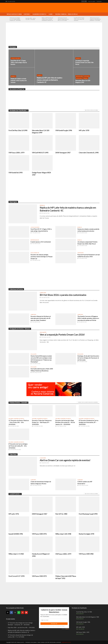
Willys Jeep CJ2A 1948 (63, 534)
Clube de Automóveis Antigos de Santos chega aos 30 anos (41, 483)
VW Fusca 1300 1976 (39, 534)
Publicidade (99, 1)
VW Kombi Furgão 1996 (64, 130)
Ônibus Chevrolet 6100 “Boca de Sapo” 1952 (66, 577)
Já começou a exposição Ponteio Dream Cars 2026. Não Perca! (84, 62)
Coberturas (43, 293)
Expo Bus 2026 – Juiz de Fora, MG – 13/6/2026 (31, 19)
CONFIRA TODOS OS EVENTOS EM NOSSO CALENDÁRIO (88, 402)
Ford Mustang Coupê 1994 (88, 514)
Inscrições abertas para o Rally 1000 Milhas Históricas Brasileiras (42, 370)
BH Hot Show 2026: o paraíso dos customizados (63, 295)
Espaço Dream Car (35, 253)
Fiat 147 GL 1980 (61, 514)
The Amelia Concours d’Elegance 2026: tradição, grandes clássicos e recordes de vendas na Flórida (88, 318)
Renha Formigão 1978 (86, 534)
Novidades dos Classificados (19, 110)
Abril (12, 419)
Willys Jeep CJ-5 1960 (16, 554)
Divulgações (43, 332)
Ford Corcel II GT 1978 (16, 576)
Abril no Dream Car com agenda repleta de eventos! (65, 460)
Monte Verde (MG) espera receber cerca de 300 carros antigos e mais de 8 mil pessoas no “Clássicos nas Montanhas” (41, 359)
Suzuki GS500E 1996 (16, 534)
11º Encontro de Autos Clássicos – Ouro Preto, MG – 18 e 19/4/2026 (19, 422)
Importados (79, 78)
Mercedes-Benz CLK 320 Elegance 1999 (83, 81)
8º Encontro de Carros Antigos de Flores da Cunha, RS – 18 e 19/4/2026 (18, 446)
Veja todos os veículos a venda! (91, 494)
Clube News (43, 458)
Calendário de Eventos (39, 14)
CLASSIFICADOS (15, 494)
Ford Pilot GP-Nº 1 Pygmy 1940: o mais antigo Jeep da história (79, 19)
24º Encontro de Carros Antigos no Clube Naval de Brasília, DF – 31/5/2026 (95, 19)
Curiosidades (81, 253)
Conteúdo (27, 14)
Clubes (51, 14)
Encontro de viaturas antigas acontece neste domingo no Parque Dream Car (41, 257)
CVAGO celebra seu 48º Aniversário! (85, 483)
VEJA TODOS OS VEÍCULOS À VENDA (91, 110)
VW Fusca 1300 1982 (86, 554)
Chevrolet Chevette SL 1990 (89, 153)
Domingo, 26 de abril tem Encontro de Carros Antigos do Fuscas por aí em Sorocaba (88, 358)
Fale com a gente (92, 1)
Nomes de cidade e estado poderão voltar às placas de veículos (19, 80)
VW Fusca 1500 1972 (39, 576)
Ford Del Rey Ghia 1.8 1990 (18, 130)
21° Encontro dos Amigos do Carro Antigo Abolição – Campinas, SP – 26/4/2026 (15, 19)
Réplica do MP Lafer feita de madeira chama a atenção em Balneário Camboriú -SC (47, 19)
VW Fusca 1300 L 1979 (16, 153)
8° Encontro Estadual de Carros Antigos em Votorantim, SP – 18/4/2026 (89, 422)
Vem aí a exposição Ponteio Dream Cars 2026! (62, 335)
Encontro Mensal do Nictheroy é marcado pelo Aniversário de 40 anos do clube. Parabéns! (41, 318)
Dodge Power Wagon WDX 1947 (41, 174)
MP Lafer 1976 (14, 514)
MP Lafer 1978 (84, 130)
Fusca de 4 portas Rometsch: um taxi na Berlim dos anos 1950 (89, 256)
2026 (10, 419)
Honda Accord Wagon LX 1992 (41, 555)
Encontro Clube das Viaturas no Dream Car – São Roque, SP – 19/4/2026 (42, 422)
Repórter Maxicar (35, 240)
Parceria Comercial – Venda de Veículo (66, 14)
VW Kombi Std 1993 (15, 173)
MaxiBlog (40, 75)
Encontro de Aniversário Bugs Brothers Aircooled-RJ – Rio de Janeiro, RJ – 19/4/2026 (65, 422)
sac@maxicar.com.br (66, 642)
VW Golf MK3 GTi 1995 (40, 153)
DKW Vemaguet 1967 (63, 153)
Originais (85, 78)
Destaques (87, 76)
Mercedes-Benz (79, 76)
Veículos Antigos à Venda (14, 14)
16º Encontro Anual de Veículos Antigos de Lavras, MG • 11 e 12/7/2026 (63, 19)
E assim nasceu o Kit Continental (41, 242)
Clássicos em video (16, 58)
